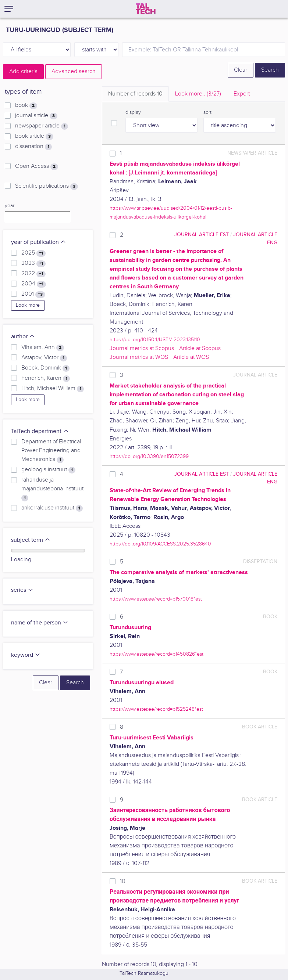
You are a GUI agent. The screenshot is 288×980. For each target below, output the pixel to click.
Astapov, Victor (44, 358)
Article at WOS (191, 357)
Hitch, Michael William (53, 389)
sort (207, 112)
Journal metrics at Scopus (142, 348)
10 (123, 881)
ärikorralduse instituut (52, 508)
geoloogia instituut (48, 470)
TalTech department (40, 431)
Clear (241, 70)
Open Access (37, 166)
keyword (26, 655)
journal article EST (202, 235)
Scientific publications (47, 186)
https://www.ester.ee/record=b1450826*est (157, 654)
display (133, 112)
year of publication (39, 242)
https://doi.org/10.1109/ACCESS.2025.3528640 (160, 544)
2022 (33, 274)
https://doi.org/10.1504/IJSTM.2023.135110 (155, 340)
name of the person (40, 623)
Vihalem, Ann (43, 347)
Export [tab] (242, 94)
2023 (33, 263)
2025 (33, 253)
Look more (28, 305)
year (10, 206)
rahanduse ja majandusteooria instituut (52, 489)
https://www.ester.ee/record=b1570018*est (156, 599)
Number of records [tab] (135, 94)
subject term (31, 540)
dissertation (33, 147)
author (23, 337)
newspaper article (42, 126)
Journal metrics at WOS (139, 357)
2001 (33, 294)
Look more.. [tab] (198, 94)
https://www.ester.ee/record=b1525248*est (156, 709)
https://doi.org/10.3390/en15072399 (149, 456)
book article (34, 136)
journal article (36, 116)
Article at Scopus (200, 348)
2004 (34, 284)
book (26, 105)
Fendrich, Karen (46, 378)
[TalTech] (146, 9)
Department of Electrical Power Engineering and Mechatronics (51, 451)
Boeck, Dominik (45, 368)
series (22, 590)
